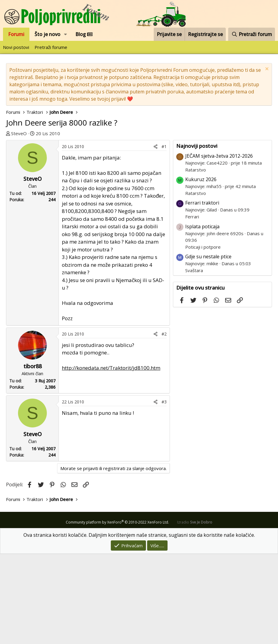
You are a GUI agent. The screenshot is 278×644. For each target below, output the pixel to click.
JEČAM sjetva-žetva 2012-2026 (219, 246)
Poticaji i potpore (203, 337)
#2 (164, 424)
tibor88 (33, 456)
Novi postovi (16, 47)
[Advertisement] (89, 185)
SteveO (19, 133)
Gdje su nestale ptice (208, 347)
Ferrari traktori (202, 293)
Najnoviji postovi (197, 236)
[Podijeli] (156, 237)
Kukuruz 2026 (201, 269)
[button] (66, 34)
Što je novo (47, 34)
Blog (84, 34)
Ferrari (192, 307)
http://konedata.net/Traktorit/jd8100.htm (111, 458)
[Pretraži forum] (252, 34)
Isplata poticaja (202, 317)
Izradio (195, 612)
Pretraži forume (51, 47)
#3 (164, 492)
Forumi (16, 34)
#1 (164, 237)
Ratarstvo (196, 260)
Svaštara (194, 360)
